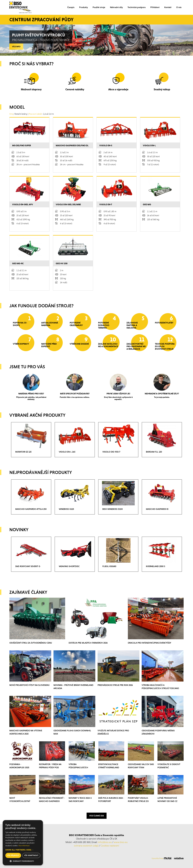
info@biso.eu (105, 842)
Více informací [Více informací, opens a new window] (24, 846)
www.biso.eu (121, 842)
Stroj (11, 114)
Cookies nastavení (110, 846)
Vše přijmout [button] (13, 855)
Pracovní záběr (35, 114)
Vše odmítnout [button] (31, 855)
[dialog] (23, 843)
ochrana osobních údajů (86, 846)
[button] (23, 850)
